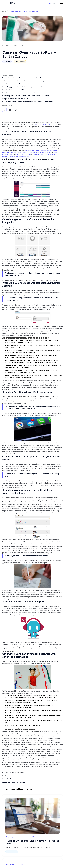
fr (54, 3)
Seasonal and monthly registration (37, 150)
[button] (61, 3)
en (50, 3)
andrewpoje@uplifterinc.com (13, 782)
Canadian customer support (19, 157)
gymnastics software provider (44, 124)
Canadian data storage (23, 154)
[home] (9, 3)
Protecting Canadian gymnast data (40, 152)
